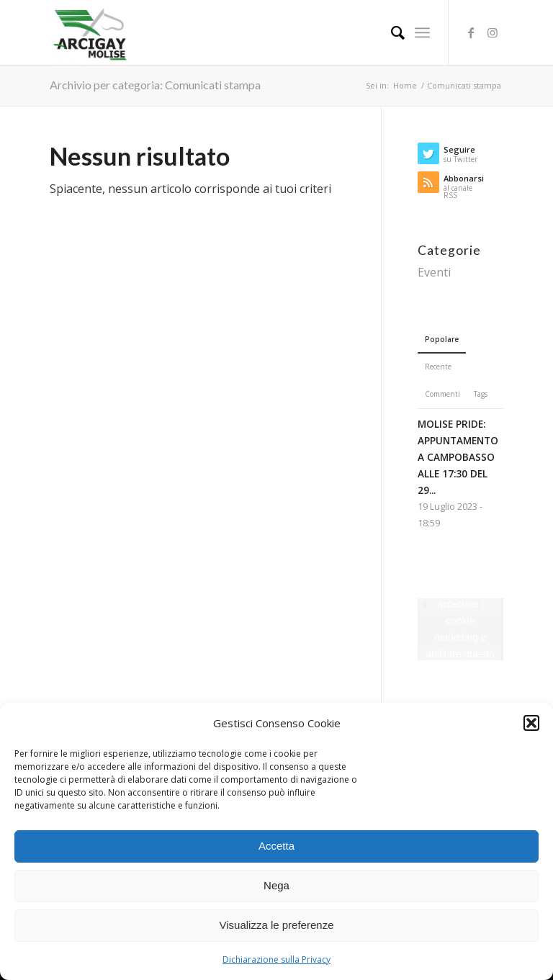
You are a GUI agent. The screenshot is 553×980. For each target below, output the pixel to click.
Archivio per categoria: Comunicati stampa (155, 85)
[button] (531, 723)
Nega (276, 885)
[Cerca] (391, 32)
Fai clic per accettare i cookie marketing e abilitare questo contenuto (460, 629)
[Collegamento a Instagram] (493, 32)
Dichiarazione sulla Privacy (276, 959)
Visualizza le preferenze (277, 925)
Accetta (276, 846)
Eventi (434, 272)
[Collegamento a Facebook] (471, 32)
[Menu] (422, 32)
